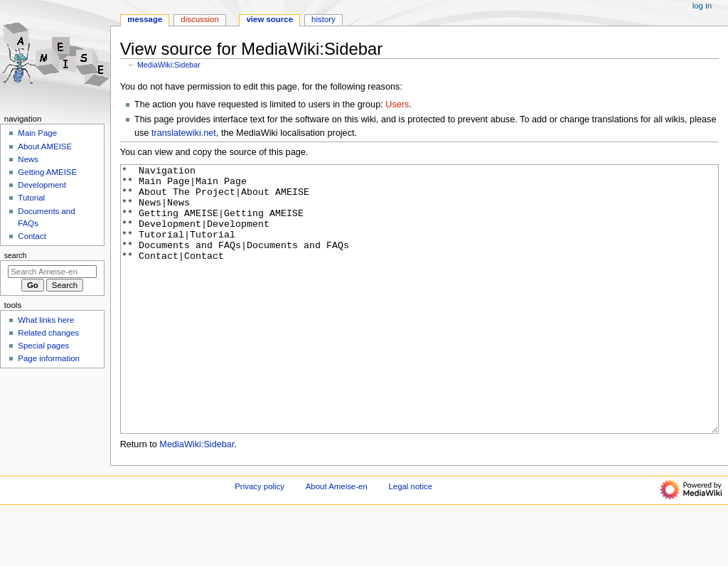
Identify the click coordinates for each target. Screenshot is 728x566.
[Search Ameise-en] (52, 272)
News (28, 159)
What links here (46, 320)
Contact (32, 236)
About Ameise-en (337, 540)
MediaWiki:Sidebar (169, 65)
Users (397, 105)
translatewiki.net (184, 133)
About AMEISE (45, 146)
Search (16, 255)
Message (145, 19)
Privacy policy (259, 540)
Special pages (43, 346)
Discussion (199, 19)
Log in (702, 6)
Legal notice (410, 540)
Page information (49, 358)
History (323, 19)
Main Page (37, 133)
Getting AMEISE (47, 172)
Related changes (48, 333)
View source (269, 19)
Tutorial (31, 198)
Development (42, 185)
